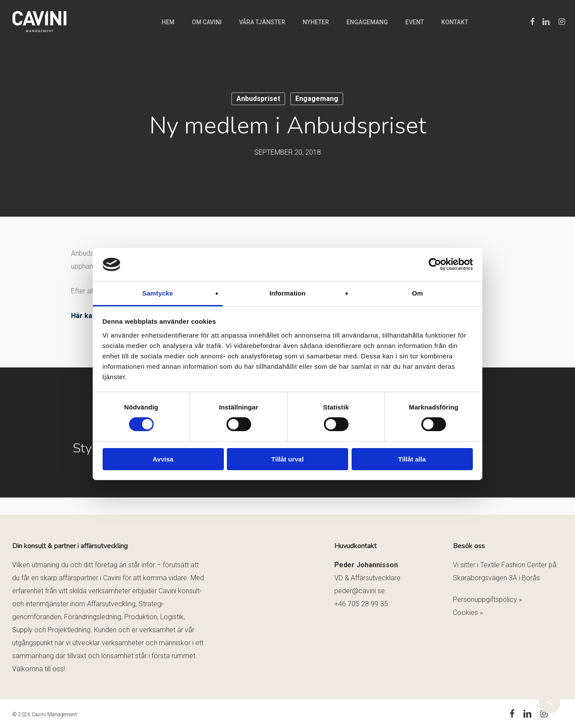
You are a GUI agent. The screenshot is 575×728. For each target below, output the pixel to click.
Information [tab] (287, 293)
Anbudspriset (258, 99)
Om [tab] (417, 293)
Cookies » (468, 613)
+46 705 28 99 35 (361, 604)
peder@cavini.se (360, 591)
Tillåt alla (412, 459)
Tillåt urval (288, 459)
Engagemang (317, 99)
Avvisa (163, 459)
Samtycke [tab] (158, 293)
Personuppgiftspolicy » (487, 600)
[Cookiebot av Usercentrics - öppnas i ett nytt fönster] (435, 264)
